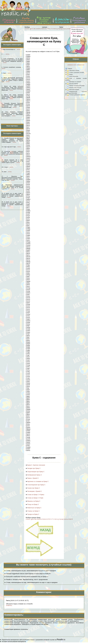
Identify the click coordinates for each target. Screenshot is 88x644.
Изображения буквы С (35, 475)
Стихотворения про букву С (36, 485)
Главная (70, 69)
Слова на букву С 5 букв (35, 498)
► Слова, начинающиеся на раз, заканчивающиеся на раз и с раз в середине (30, 571)
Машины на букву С (34, 501)
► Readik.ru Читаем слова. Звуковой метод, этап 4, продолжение (26, 579)
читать (19, 49)
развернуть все (72, 65)
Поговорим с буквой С (34, 491)
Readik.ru (61, 640)
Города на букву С (33, 514)
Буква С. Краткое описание (36, 465)
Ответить (9, 605)
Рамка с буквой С (33, 478)
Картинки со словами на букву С (38, 481)
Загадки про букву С (34, 468)
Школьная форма (74, 90)
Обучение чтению (74, 70)
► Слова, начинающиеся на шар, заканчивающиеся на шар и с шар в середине (31, 582)
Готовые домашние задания (77, 95)
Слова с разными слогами (77, 72)
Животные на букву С (34, 508)
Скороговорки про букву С (36, 472)
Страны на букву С (33, 511)
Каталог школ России (75, 88)
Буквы (71, 74)
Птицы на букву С (33, 504)
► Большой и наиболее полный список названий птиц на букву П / (26, 577)
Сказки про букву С (34, 488)
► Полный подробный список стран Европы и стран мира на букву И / (28, 574)
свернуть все (81, 65)
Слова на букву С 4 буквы (36, 495)
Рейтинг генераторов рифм (77, 86)
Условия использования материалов (14, 642)
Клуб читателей (74, 76)
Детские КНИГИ (74, 84)
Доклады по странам (75, 82)
